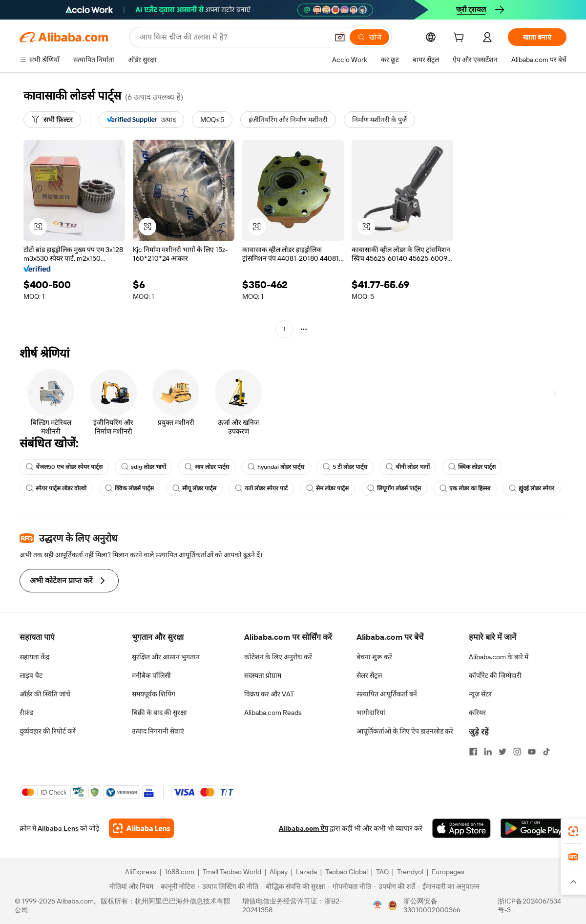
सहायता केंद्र (34, 657)
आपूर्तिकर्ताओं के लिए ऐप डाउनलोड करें (405, 731)
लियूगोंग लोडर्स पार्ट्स (394, 488)
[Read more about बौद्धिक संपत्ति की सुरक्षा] (293, 886)
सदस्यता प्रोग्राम (263, 675)
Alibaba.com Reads (273, 713)
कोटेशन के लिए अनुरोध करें (278, 657)
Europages (448, 872)
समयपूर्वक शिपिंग (154, 694)
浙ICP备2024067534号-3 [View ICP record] (529, 905)
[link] (573, 831)
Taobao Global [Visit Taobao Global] (346, 872)
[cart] (460, 39)
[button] (340, 37)
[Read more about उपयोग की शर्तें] (395, 886)
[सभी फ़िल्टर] (52, 120)
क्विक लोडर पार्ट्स (472, 467)
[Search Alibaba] (233, 37)
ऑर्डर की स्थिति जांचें (45, 694)
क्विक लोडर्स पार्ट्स (129, 488)
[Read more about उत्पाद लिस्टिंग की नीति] (228, 886)
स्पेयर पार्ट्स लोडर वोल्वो (56, 488)
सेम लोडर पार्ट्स (327, 488)
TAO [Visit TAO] (382, 872)
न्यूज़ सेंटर (480, 694)
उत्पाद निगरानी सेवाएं (158, 731)
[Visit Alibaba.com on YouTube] (532, 752)
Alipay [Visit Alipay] (279, 872)
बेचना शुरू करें (374, 657)
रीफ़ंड (26, 713)
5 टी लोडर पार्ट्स (345, 467)
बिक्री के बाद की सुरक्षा (159, 713)
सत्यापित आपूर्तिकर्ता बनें (387, 694)
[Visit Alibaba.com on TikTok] (546, 752)
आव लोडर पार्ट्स (207, 467)
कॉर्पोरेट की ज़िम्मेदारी (495, 675)
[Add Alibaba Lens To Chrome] (141, 828)
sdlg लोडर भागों (144, 467)
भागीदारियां (371, 713)
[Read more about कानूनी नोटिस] (176, 886)
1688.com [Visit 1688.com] (179, 872)
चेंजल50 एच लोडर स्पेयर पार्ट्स (64, 467)
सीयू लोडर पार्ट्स (194, 488)
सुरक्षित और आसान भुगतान (166, 657)
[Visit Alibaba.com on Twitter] (502, 752)
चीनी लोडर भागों (408, 467)
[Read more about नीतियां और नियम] (130, 886)
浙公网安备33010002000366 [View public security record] (432, 905)
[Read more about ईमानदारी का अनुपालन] (449, 886)
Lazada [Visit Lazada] (306, 872)
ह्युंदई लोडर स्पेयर (532, 488)
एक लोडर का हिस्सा (465, 488)
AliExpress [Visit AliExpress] (141, 872)
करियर (477, 713)
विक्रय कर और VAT (269, 694)
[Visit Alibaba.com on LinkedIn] (488, 752)
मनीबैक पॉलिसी (151, 675)
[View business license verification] (377, 905)
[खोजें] (369, 37)
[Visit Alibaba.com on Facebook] (473, 752)
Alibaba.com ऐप (303, 828)
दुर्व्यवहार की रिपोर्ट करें (48, 731)
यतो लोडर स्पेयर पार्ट (261, 488)
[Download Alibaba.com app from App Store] (461, 828)
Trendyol (410, 872)
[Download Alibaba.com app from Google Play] (534, 828)
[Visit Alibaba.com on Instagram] (517, 752)
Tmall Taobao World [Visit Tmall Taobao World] (232, 872)
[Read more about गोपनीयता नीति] (350, 886)
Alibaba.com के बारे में (499, 657)
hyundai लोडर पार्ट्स (276, 467)
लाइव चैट (31, 675)
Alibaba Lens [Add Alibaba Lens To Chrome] (58, 828)
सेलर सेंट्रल (369, 675)
